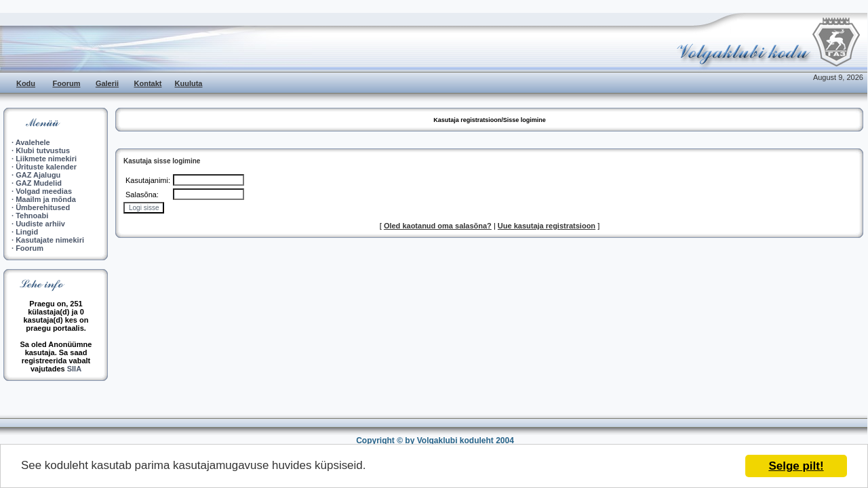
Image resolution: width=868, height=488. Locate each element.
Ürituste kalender (46, 167)
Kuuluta (189, 83)
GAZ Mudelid (39, 183)
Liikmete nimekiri (46, 159)
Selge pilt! (796, 466)
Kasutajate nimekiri (50, 240)
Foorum (67, 83)
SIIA (74, 369)
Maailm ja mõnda (46, 199)
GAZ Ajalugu (38, 175)
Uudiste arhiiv (40, 224)
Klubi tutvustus (43, 150)
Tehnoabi (32, 216)
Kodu (26, 83)
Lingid (27, 232)
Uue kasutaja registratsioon (547, 226)
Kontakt (148, 83)
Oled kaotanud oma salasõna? (438, 226)
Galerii (107, 83)
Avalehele (33, 142)
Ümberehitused (43, 207)
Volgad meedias (44, 191)
